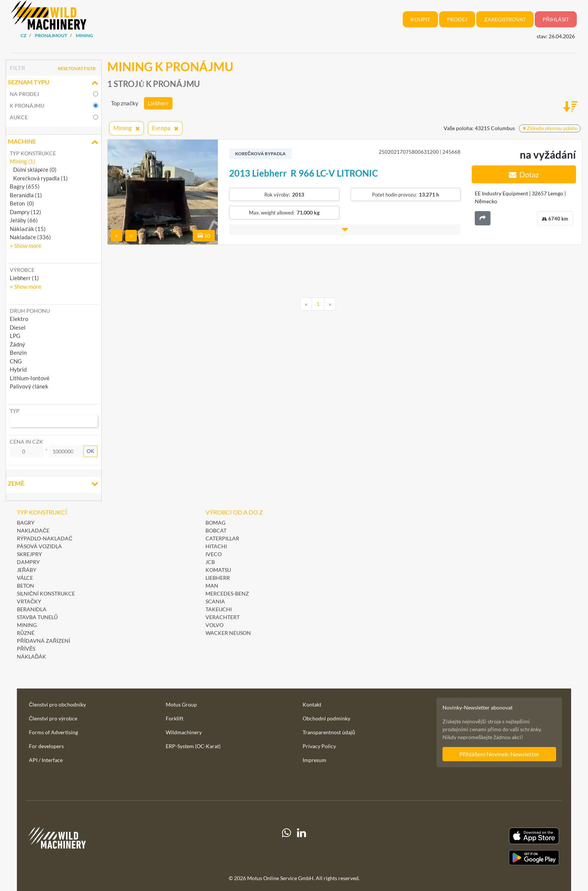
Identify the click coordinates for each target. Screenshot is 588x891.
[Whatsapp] (286, 846)
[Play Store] (476, 858)
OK (90, 451)
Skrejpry (29, 554)
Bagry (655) (25, 186)
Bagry (26, 523)
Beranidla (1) (26, 195)
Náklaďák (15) (28, 229)
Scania (215, 601)
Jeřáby (27, 570)
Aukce (19, 117)
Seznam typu (54, 83)
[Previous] (306, 304)
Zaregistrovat (505, 19)
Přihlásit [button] (556, 19)
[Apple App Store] (476, 836)
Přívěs (26, 649)
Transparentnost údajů (329, 732)
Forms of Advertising (53, 732)
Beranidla (32, 609)
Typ (15, 411)
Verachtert (223, 617)
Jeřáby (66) (24, 220)
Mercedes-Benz (227, 593)
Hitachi (216, 546)
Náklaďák (31, 656)
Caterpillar (222, 538)
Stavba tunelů (37, 617)
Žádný (17, 344)
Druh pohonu (30, 311)
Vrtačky (29, 601)
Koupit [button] (420, 19)
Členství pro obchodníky (57, 704)
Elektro (19, 319)
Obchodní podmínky (326, 718)
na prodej (24, 94)
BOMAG (215, 523)
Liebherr (158, 103)
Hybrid (18, 369)
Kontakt (312, 704)
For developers (46, 746)
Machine (54, 142)
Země (54, 484)
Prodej (457, 19)
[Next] (330, 304)
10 (204, 236)
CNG (16, 361)
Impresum (314, 760)
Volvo (214, 625)
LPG (15, 336)
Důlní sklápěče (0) (33, 169)
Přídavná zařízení (43, 641)
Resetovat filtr (77, 68)
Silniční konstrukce (46, 593)
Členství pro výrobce (53, 718)
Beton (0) (22, 203)
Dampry (28, 562)
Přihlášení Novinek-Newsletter (499, 754)
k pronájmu (27, 106)
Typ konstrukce (33, 153)
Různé (26, 633)
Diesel (18, 327)
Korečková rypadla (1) (39, 178)
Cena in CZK (26, 442)
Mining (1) (22, 161)
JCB (210, 562)
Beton (26, 586)
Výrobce (22, 270)
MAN (212, 586)
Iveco (214, 554)
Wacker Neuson (228, 633)
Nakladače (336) (30, 237)
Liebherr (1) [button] (24, 278)
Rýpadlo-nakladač (45, 538)
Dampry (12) (25, 212)
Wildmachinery (184, 732)
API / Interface (46, 760)
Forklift (175, 718)
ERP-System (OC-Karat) (193, 746)
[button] (25, 246)
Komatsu (218, 570)
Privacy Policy (319, 746)
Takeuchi (219, 609)
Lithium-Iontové (30, 378)
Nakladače (33, 530)
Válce (25, 578)
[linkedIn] (301, 846)
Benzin (18, 352)
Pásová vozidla (39, 546)
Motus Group (181, 704)
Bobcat (216, 530)
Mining (27, 625)
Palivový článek (29, 386)
